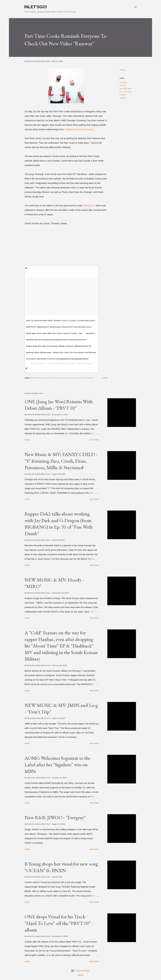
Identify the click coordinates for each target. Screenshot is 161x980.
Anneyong (123, 82)
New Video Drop (125, 89)
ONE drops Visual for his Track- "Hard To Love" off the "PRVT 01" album (58, 923)
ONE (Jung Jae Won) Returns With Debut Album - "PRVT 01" (59, 405)
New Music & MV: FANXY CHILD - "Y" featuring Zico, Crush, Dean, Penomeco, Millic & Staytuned (61, 461)
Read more (94, 440)
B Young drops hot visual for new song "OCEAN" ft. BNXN (61, 867)
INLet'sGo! (36, 7)
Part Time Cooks (50, 364)
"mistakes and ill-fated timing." (79, 129)
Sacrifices (123, 98)
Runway (122, 95)
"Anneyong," (89, 206)
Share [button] (122, 70)
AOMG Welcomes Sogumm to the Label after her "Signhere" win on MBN (57, 765)
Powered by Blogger (80, 971)
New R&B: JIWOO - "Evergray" (55, 817)
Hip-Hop (122, 85)
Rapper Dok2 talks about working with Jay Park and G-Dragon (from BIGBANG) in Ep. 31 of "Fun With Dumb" (59, 524)
